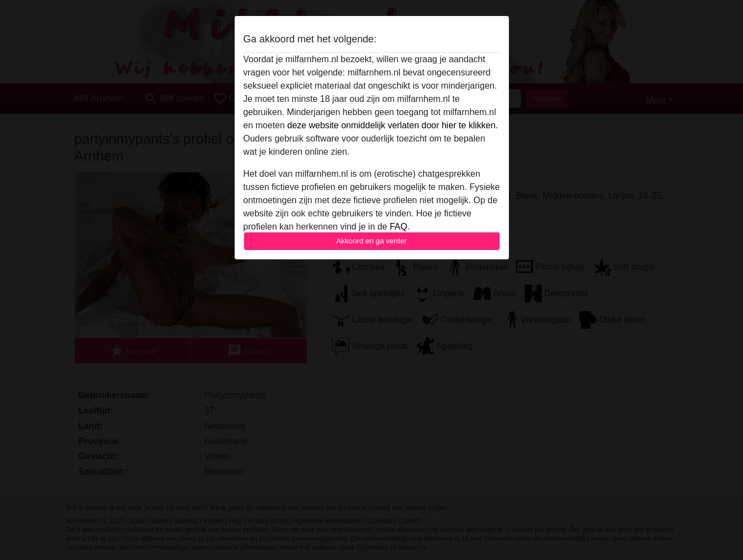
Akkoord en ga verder (371, 241)
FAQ (398, 227)
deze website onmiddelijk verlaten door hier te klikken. (393, 125)
